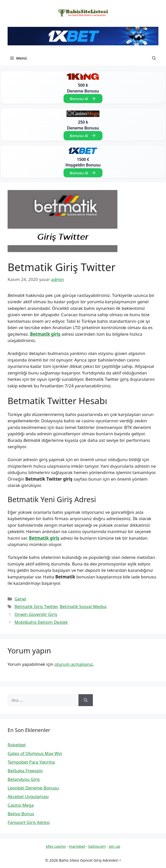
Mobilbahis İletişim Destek (41, 622)
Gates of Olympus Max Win (35, 753)
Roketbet (17, 745)
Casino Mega (21, 805)
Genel (20, 599)
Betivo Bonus (21, 814)
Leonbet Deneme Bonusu (33, 788)
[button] (154, 58)
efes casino (56, 846)
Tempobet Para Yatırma (31, 762)
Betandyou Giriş (24, 779)
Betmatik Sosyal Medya (83, 606)
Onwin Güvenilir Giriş (36, 614)
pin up (115, 846)
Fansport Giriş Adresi (29, 822)
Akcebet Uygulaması (28, 796)
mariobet (77, 846)
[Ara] (86, 700)
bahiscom (97, 846)
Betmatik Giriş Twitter (36, 606)
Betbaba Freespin (25, 771)
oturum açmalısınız (74, 664)
